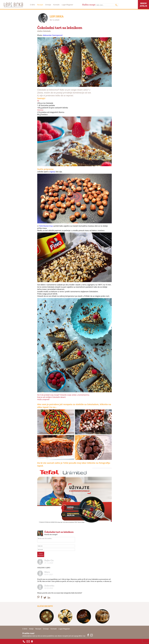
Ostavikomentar (41, 554)
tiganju (53, 172)
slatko (40, 31)
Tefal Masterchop (46, 226)
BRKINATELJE (143, 5)
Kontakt (56, 5)
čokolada (47, 31)
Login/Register (67, 5)
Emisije (48, 5)
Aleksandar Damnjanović (53, 35)
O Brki (32, 5)
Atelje (31, 629)
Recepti (40, 5)
